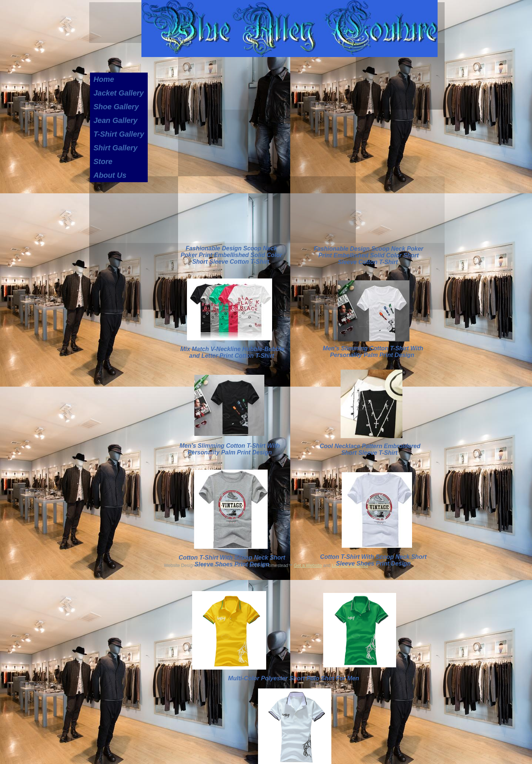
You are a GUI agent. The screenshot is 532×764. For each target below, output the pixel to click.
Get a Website (308, 566)
